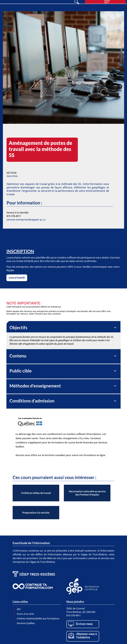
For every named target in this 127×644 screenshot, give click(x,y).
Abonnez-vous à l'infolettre (86, 636)
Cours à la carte (25, 614)
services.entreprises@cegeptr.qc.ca (26, 220)
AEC (19, 609)
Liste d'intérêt (17, 278)
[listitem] (36, 493)
